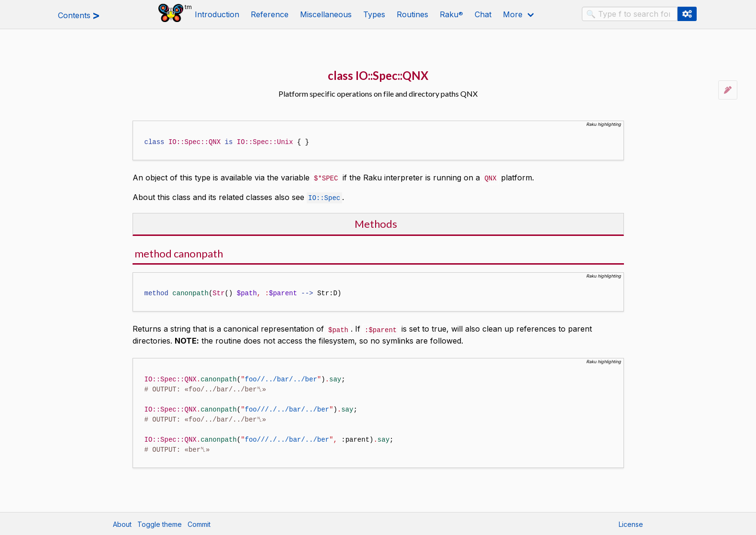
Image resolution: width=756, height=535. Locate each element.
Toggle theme (160, 523)
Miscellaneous (326, 14)
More (513, 14)
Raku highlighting (604, 124)
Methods (376, 223)
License (631, 523)
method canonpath (179, 252)
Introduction (217, 14)
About (122, 523)
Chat (483, 14)
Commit (199, 523)
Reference (270, 14)
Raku (451, 14)
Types (374, 14)
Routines (412, 14)
